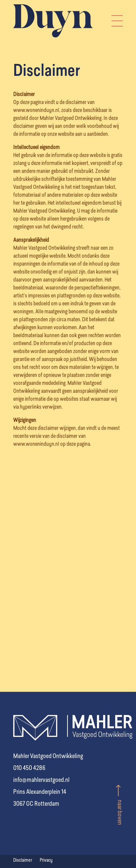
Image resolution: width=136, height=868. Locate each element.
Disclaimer (23, 860)
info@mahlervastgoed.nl (41, 780)
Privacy (46, 860)
